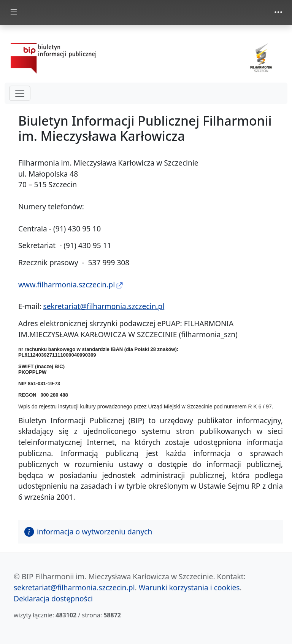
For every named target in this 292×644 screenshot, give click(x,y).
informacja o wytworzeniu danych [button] (88, 532)
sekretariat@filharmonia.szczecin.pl (104, 306)
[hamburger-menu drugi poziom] (20, 93)
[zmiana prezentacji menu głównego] (14, 12)
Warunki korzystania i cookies (189, 587)
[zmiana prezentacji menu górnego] (278, 12)
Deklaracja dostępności (53, 599)
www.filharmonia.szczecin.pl (67, 285)
